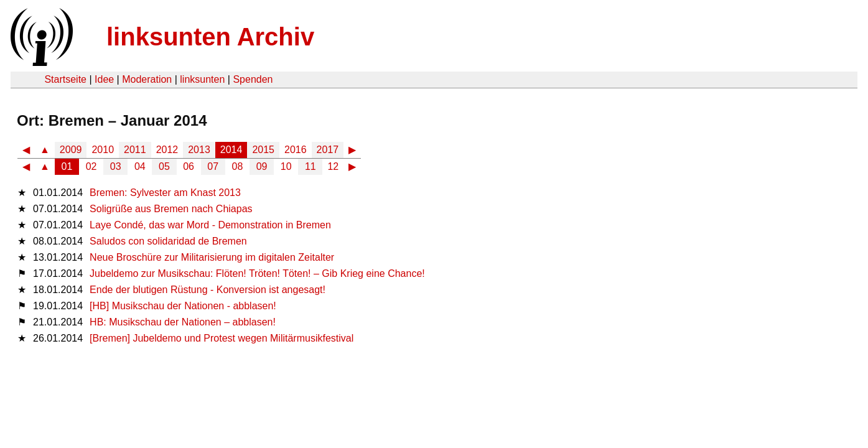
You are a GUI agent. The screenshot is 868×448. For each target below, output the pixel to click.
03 (116, 166)
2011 (135, 150)
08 (238, 166)
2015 (263, 150)
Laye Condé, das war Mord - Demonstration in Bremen (210, 225)
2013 (199, 150)
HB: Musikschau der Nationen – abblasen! (183, 322)
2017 (328, 150)
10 (286, 166)
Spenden (253, 79)
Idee (104, 79)
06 (189, 166)
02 (91, 166)
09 (262, 166)
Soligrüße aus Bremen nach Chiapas (171, 209)
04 (140, 166)
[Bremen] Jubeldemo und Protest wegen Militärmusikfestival (222, 338)
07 (213, 166)
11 (310, 166)
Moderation (147, 79)
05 (164, 166)
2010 (103, 150)
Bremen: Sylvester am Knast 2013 (165, 193)
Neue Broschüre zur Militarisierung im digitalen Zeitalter (212, 257)
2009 (71, 150)
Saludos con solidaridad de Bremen (168, 241)
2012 (167, 150)
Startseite (65, 79)
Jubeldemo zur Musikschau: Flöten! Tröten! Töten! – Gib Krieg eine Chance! (257, 273)
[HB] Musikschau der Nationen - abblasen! (183, 306)
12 (333, 166)
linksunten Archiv (210, 37)
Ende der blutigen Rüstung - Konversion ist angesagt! (208, 290)
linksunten (202, 79)
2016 (296, 150)
